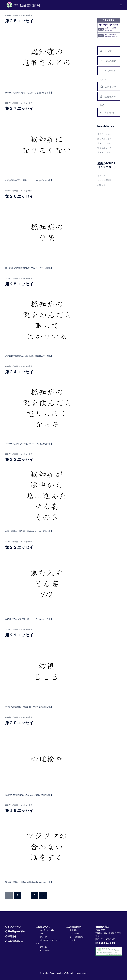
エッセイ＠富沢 (26, 15)
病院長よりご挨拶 (47, 930)
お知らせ (101, 185)
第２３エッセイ (19, 460)
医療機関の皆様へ (108, 98)
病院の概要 (108, 61)
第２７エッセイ (19, 109)
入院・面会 (74, 934)
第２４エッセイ (19, 372)
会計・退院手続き (77, 937)
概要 (42, 934)
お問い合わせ (45, 950)
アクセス (43, 947)
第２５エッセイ (19, 284)
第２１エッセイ (19, 635)
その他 (73, 940)
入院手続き (108, 87)
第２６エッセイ (19, 196)
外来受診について (108, 72)
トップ (106, 51)
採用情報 (107, 112)
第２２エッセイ (19, 547)
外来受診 (73, 930)
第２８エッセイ (19, 21)
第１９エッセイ (19, 811)
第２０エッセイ (19, 723)
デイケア (43, 937)
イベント (101, 176)
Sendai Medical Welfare (60, 973)
